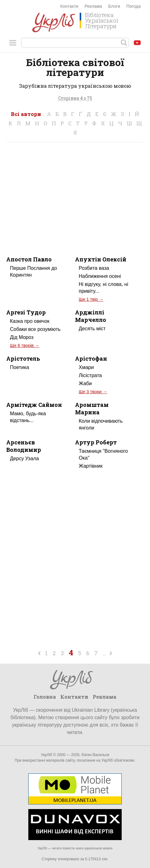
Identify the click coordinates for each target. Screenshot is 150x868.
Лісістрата (90, 375)
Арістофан (91, 358)
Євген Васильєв (95, 755)
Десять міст (92, 329)
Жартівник (91, 466)
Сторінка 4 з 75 (75, 98)
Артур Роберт (96, 442)
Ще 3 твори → (93, 392)
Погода (134, 6)
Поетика (19, 367)
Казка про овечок (30, 321)
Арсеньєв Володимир (24, 446)
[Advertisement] (75, 195)
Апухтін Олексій (101, 259)
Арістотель (23, 358)
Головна (45, 697)
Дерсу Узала (24, 458)
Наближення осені (100, 276)
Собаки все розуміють (35, 329)
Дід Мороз (22, 337)
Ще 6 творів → (25, 345)
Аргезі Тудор (26, 312)
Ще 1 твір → (91, 299)
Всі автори (26, 114)
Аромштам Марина (92, 408)
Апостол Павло (29, 259)
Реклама (93, 6)
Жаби (85, 383)
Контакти (69, 6)
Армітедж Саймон (34, 405)
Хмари (86, 367)
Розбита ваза (94, 268)
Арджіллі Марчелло (91, 316)
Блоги (114, 6)
